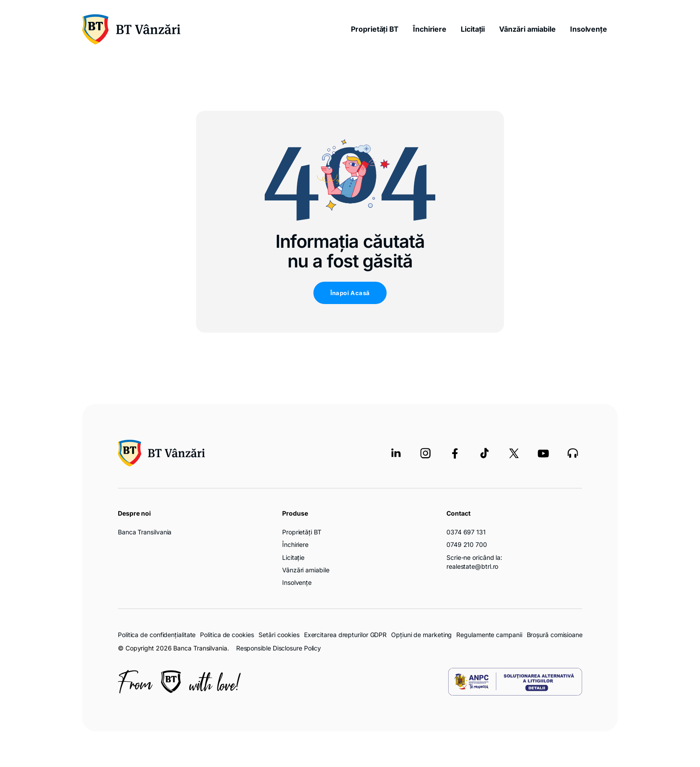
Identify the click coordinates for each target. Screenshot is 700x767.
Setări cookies (279, 635)
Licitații (473, 29)
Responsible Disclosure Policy (279, 648)
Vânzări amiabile (527, 29)
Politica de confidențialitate (157, 635)
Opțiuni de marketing (421, 635)
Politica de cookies (227, 635)
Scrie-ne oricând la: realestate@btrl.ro (474, 562)
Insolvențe (589, 29)
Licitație (293, 557)
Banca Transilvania (145, 532)
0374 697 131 (466, 532)
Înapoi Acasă (350, 293)
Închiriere (430, 29)
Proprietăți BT (375, 29)
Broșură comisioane (555, 635)
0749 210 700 (467, 544)
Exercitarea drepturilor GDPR (345, 635)
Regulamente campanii (489, 635)
